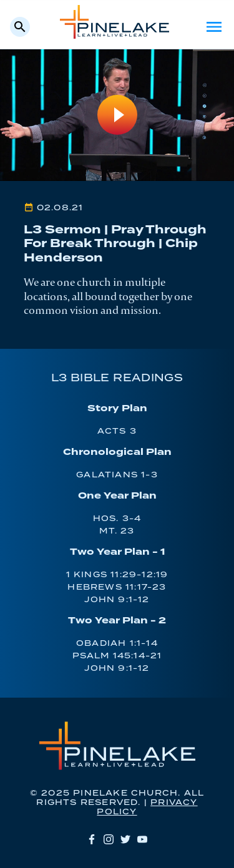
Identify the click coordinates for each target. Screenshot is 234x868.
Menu (214, 27)
